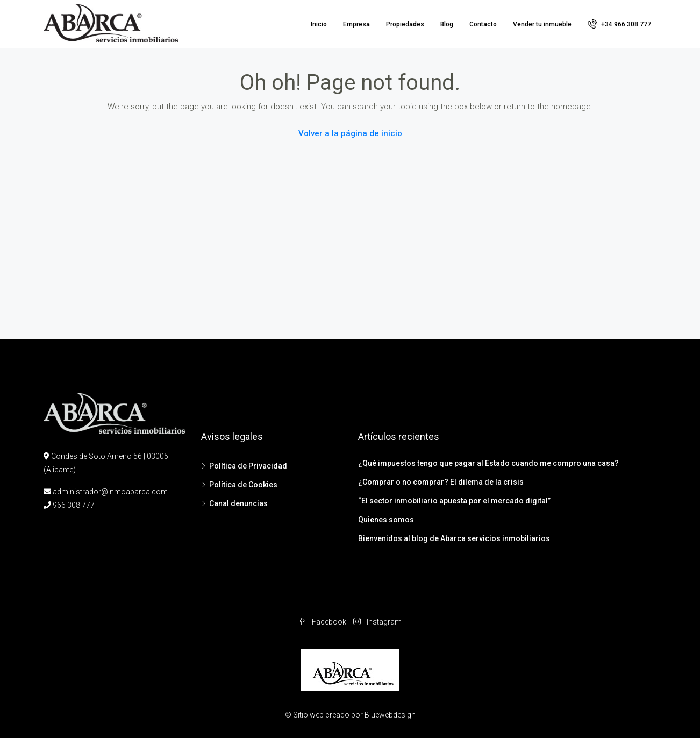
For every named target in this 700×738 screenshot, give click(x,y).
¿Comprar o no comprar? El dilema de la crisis (441, 482)
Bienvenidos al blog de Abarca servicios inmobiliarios (454, 538)
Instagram (377, 622)
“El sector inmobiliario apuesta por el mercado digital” (454, 501)
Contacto (483, 24)
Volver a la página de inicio (350, 133)
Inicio (319, 24)
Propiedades (405, 24)
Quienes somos (386, 520)
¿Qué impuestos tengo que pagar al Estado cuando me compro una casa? (488, 463)
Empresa (356, 24)
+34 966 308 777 (619, 24)
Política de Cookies (243, 485)
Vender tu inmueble (542, 24)
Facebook (323, 622)
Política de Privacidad (248, 466)
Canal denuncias (238, 503)
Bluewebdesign (390, 715)
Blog (447, 24)
